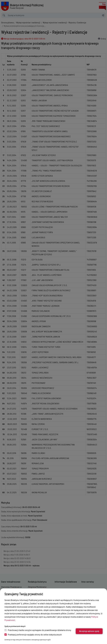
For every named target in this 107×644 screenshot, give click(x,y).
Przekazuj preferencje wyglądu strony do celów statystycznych (33, 634)
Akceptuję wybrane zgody (89, 631)
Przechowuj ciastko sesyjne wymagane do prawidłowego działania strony (38, 630)
